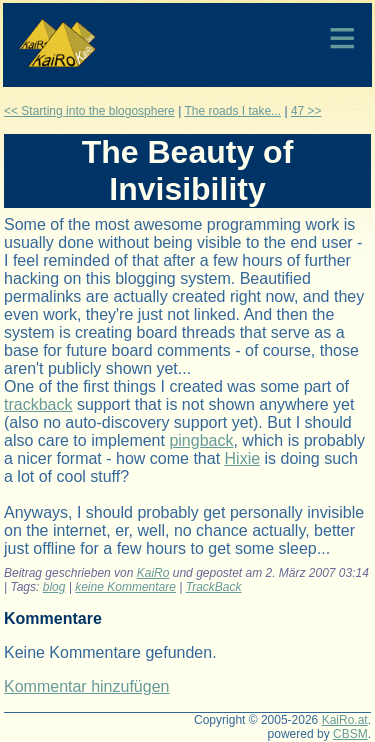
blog (54, 587)
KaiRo (153, 573)
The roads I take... (232, 111)
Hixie (243, 458)
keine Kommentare (125, 587)
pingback (201, 440)
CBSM (350, 734)
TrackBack (214, 587)
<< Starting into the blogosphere (89, 111)
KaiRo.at (345, 720)
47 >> (306, 111)
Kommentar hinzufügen (86, 686)
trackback (38, 404)
